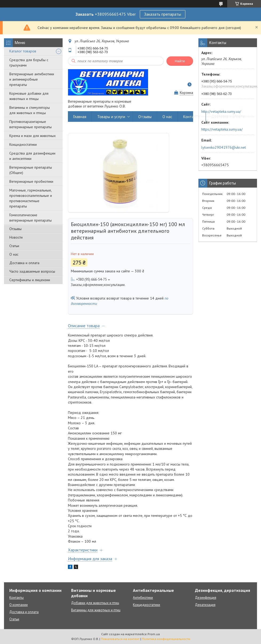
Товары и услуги (111, 117)
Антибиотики (143, 598)
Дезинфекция (206, 598)
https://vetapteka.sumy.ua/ (222, 129)
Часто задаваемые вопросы (32, 271)
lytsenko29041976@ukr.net (224, 147)
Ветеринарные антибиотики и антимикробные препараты (32, 79)
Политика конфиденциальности (166, 639)
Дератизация (205, 605)
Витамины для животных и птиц (96, 610)
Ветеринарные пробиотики (31, 181)
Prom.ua (154, 634)
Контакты (192, 117)
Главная (80, 117)
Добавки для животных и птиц (95, 603)
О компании (19, 605)
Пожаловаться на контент (120, 639)
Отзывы (15, 229)
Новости (16, 237)
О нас (14, 254)
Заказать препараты (163, 14)
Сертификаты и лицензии (30, 280)
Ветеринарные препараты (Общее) (31, 170)
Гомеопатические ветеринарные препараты (30, 218)
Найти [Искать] (180, 61)
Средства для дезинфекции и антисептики (32, 156)
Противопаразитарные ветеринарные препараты (30, 124)
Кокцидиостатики (23, 144)
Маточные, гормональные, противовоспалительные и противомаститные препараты (31, 198)
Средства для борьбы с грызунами (29, 63)
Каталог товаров (23, 51)
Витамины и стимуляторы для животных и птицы (30, 110)
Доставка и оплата (24, 263)
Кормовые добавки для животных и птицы (29, 96)
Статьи (14, 246)
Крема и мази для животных (32, 136)
